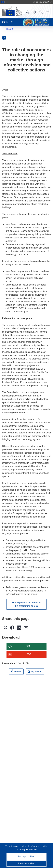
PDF (29, 654)
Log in (27, 12)
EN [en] (4, 38)
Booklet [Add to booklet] (16, 671)
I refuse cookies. (26, 863)
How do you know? (41, 2)
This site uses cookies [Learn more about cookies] (17, 846)
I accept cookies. (26, 856)
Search (41, 12)
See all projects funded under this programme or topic (26, 604)
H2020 (9, 29)
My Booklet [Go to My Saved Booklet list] (35, 672)
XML (29, 646)
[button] (34, 12)
